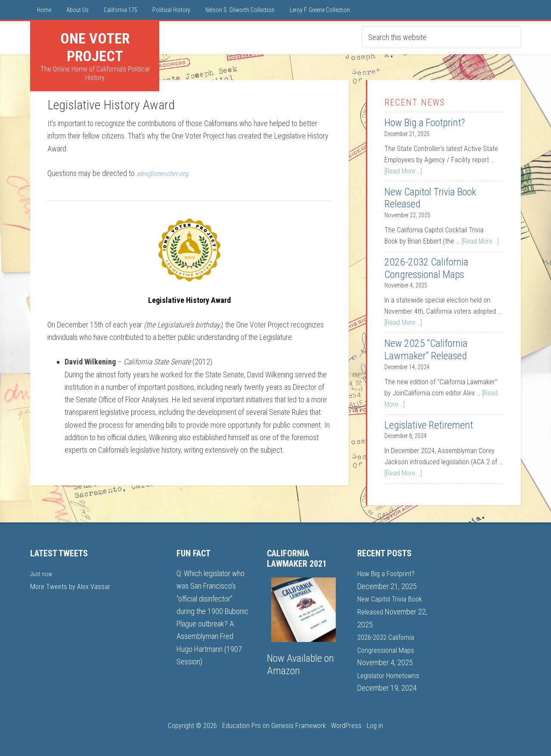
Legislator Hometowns (391, 674)
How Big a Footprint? (425, 123)
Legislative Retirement (429, 425)
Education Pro (241, 724)
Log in (375, 724)
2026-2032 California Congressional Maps (426, 268)
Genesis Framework (299, 724)
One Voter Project (95, 47)
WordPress (346, 724)
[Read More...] (403, 171)
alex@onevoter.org (164, 173)
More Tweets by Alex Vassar (73, 586)
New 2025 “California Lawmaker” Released (426, 350)
